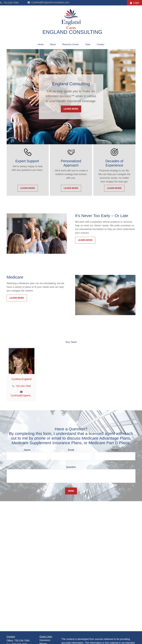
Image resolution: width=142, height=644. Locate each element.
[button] (41, 44)
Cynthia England (21, 379)
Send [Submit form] (71, 491)
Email (71, 450)
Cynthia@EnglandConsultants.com (48, 2)
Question (71, 467)
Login (134, 3)
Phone (115, 450)
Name (27, 450)
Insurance (45, 640)
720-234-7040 (9, 3)
